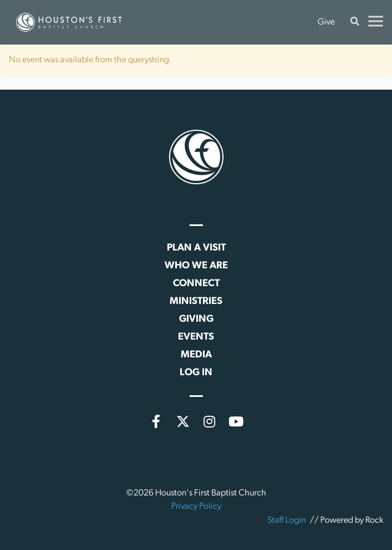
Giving (196, 319)
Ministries (196, 301)
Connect (196, 284)
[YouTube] (236, 421)
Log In (196, 373)
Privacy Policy (196, 507)
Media (196, 355)
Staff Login (287, 520)
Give (326, 22)
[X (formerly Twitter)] (183, 421)
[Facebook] (156, 421)
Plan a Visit (196, 248)
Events (196, 337)
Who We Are (196, 266)
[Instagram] (210, 421)
